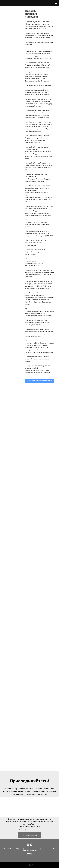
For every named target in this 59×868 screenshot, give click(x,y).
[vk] (28, 845)
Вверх (29, 854)
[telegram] (31, 845)
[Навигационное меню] (56, 3)
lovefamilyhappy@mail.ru (31, 826)
